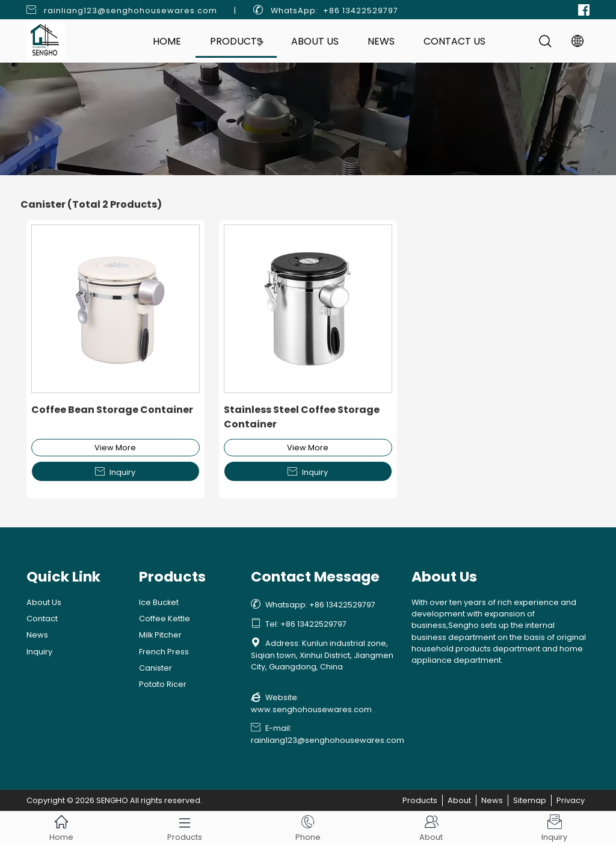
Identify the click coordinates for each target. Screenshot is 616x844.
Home (167, 41)
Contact (42, 619)
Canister (156, 668)
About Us (315, 41)
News (381, 41)
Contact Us (454, 41)
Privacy (571, 800)
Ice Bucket (159, 602)
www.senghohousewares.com (311, 709)
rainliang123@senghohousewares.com (131, 11)
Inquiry (115, 472)
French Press (164, 652)
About (459, 800)
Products (236, 41)
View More (115, 448)
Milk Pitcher (160, 635)
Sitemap (530, 800)
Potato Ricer (163, 684)
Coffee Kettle (165, 619)
